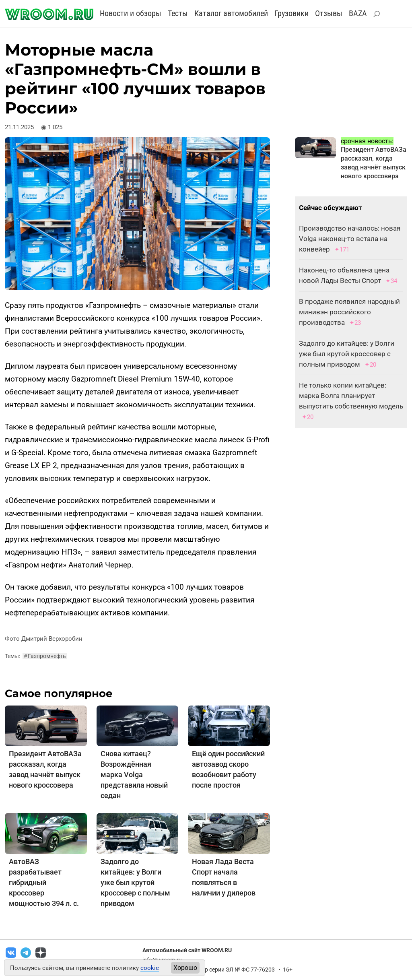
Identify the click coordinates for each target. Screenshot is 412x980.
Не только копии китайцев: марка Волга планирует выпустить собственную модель (351, 396)
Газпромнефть (45, 656)
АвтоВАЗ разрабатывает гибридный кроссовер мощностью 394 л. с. (44, 882)
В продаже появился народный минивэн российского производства (349, 312)
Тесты (178, 13)
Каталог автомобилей (231, 13)
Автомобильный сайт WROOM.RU (187, 950)
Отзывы (329, 13)
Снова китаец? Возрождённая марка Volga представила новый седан (134, 775)
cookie (150, 968)
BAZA (358, 13)
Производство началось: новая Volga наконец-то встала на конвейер (350, 239)
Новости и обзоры (131, 13)
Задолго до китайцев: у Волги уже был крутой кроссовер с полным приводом (135, 882)
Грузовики (291, 13)
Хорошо (185, 968)
